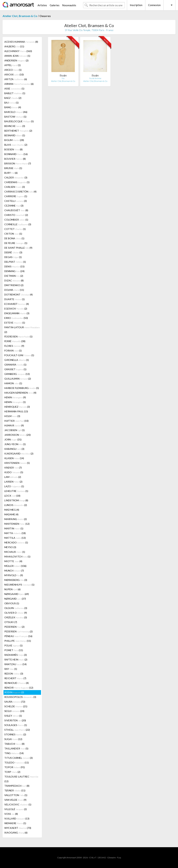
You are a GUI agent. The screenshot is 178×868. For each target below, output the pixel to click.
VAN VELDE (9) (15, 800)
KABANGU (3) (14, 449)
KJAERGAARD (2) (19, 454)
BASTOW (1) (15, 117)
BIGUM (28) (14, 140)
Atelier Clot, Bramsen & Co (20, 16)
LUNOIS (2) (16, 505)
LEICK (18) (12, 496)
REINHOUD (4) (17, 683)
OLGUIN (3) (16, 608)
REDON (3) (14, 674)
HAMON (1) (13, 383)
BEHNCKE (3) (15, 126)
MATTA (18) (15, 533)
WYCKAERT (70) (18, 828)
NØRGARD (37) (15, 599)
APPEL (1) (13, 65)
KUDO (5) (14, 472)
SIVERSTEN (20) (15, 720)
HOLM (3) (12, 416)
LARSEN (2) (13, 482)
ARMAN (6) (19, 84)
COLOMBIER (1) (16, 220)
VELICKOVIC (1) (18, 804)
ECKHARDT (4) (17, 304)
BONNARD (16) (16, 154)
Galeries (55, 5)
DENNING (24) (14, 271)
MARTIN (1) (14, 528)
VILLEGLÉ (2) (16, 809)
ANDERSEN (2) (16, 60)
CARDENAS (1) (17, 182)
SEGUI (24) (14, 711)
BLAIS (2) (16, 145)
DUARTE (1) (15, 299)
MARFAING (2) (16, 519)
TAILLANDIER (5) (16, 748)
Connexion (154, 5)
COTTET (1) (15, 229)
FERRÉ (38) (15, 341)
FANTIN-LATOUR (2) (22, 330)
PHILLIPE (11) (18, 641)
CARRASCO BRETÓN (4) (20, 192)
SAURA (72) (15, 702)
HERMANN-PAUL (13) (16, 411)
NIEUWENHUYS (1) (19, 585)
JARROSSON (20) (17, 435)
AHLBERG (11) (14, 46)
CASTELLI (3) (16, 201)
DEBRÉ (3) (13, 252)
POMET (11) (14, 650)
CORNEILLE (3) (18, 224)
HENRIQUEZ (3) (17, 407)
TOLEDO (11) (17, 762)
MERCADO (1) (16, 542)
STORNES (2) (15, 734)
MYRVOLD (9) (14, 575)
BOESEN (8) (13, 149)
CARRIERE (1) (16, 196)
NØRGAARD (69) (17, 594)
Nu (63, 78)
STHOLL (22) (17, 730)
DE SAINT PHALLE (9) (18, 248)
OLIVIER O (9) (16, 613)
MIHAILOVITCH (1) (17, 557)
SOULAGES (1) (16, 725)
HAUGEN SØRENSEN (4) (20, 393)
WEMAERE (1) (15, 823)
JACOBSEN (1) (15, 430)
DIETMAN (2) (14, 276)
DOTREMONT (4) (19, 295)
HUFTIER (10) (16, 421)
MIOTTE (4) (13, 561)
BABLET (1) (15, 93)
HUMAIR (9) (14, 425)
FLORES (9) (14, 346)
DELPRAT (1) (15, 262)
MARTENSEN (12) (17, 524)
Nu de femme (95, 78)
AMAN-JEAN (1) (17, 56)
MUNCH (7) (14, 571)
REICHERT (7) (15, 678)
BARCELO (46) (16, 112)
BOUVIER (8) (15, 159)
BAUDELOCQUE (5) (19, 121)
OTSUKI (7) (11, 622)
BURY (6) (11, 173)
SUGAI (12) (13, 739)
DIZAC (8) (14, 280)
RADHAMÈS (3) (16, 655)
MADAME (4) (11, 514)
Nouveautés (69, 5)
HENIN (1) (15, 402)
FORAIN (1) (13, 351)
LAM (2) (13, 477)
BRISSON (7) (18, 163)
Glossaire (112, 858)
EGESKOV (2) (16, 309)
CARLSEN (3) (15, 187)
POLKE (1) (13, 645)
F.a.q (119, 858)
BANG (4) (13, 107)
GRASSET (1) (15, 369)
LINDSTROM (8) (16, 500)
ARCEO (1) (13, 70)
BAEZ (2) (13, 98)
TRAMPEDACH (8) (17, 786)
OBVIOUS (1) (12, 603)
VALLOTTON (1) (16, 795)
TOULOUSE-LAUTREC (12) (21, 779)
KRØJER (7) (13, 468)
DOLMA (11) (14, 290)
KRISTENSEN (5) (17, 463)
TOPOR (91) (15, 767)
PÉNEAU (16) (18, 636)
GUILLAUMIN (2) (18, 379)
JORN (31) (13, 439)
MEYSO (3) (10, 547)
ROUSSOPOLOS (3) (20, 697)
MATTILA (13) (15, 538)
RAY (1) (11, 669)
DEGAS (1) (13, 257)
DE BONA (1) (14, 238)
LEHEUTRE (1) (16, 491)
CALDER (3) (16, 177)
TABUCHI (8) (14, 744)
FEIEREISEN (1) (18, 336)
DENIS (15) (14, 266)
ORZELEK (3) (16, 617)
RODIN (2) (14, 692)
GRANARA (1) (15, 365)
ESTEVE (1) (15, 323)
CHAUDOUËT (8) (16, 210)
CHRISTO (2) (16, 215)
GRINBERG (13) (17, 374)
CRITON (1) (13, 234)
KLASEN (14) (14, 458)
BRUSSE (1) (13, 168)
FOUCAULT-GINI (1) (19, 355)
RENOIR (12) (19, 688)
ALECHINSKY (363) (18, 51)
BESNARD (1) (15, 135)
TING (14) (14, 753)
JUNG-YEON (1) (15, 444)
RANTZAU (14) (15, 664)
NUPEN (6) (12, 589)
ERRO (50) (16, 318)
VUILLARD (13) (17, 818)
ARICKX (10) (14, 74)
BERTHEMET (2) (18, 131)
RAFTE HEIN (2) (16, 659)
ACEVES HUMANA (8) (21, 42)
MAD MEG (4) (12, 510)
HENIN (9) (15, 397)
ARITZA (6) (16, 79)
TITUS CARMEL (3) (19, 758)
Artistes (42, 5)
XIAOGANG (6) (16, 833)
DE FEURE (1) (16, 243)
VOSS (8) (11, 814)
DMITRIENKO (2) (14, 285)
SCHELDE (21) (16, 706)
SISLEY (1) (13, 716)
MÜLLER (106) (15, 566)
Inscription (136, 5)
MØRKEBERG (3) (16, 580)
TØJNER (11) (15, 790)
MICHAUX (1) (15, 552)
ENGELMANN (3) (17, 313)
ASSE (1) (14, 89)
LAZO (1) (14, 486)
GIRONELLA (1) (17, 360)
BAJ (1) (11, 103)
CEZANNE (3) (14, 206)
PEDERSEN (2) (14, 627)
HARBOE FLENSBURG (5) (22, 388)
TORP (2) (12, 772)
